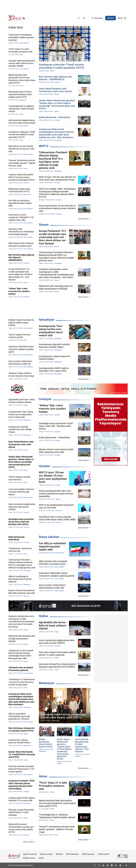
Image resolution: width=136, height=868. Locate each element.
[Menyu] (122, 18)
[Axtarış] (79, 18)
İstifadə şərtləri (104, 854)
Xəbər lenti (16, 27)
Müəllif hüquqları (88, 854)
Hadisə (43, 616)
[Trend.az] (17, 18)
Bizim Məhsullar (72, 854)
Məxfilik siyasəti (29, 858)
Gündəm (45, 466)
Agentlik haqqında (30, 854)
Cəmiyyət (45, 399)
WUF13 (44, 146)
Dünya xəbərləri (49, 537)
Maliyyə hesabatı (46, 854)
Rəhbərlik (59, 854)
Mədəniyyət (47, 683)
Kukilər (41, 858)
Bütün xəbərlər (83, 219)
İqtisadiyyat (47, 320)
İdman (43, 776)
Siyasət (44, 225)
